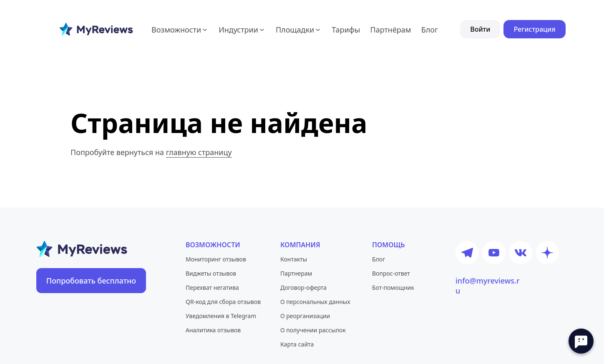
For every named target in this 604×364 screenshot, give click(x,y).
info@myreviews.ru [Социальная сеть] (488, 281)
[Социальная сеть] (401, 245)
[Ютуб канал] (494, 253)
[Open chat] (581, 341)
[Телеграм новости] (467, 253)
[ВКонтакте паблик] (521, 253)
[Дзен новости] (547, 253)
